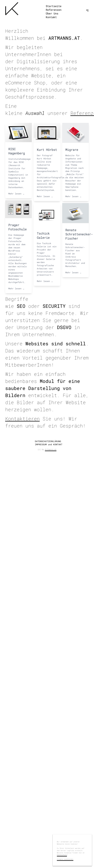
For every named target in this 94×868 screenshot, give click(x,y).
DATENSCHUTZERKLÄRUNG (48, 441)
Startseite (54, 6)
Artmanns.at (51, 449)
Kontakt (51, 17)
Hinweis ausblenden (65, 859)
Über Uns (52, 13)
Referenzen (54, 10)
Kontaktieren (22, 419)
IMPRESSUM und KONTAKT (49, 444)
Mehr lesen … (16, 194)
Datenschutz (62, 855)
